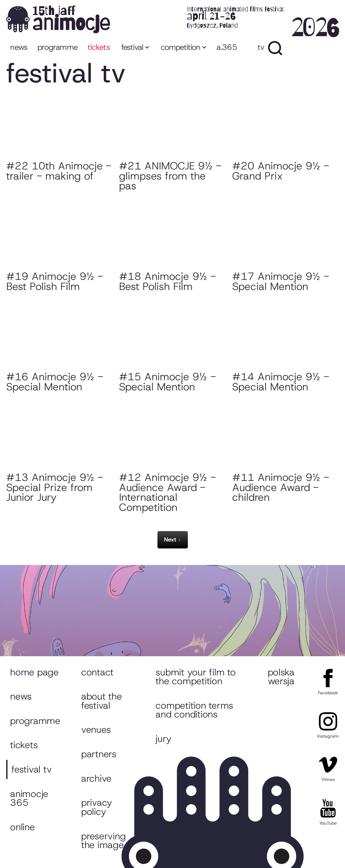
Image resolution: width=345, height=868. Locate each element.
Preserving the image (103, 841)
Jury (163, 739)
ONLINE (22, 827)
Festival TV (31, 769)
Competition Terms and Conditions (194, 710)
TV (261, 47)
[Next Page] (173, 540)
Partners (99, 754)
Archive (96, 778)
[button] (135, 48)
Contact (97, 672)
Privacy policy (97, 807)
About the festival (102, 701)
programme (58, 47)
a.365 (227, 47)
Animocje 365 (29, 798)
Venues (96, 730)
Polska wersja (281, 677)
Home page (34, 672)
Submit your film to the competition (195, 677)
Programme (35, 721)
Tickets (24, 745)
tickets (99, 47)
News (19, 47)
